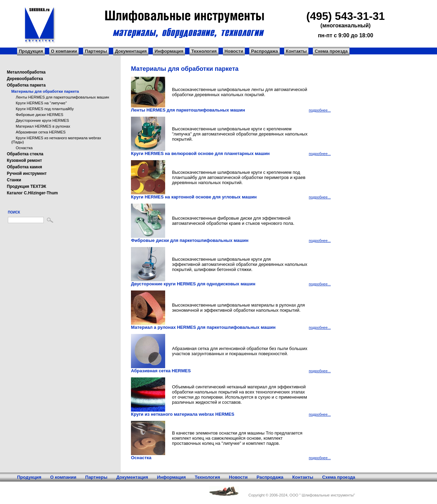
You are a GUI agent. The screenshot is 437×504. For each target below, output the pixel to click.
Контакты (296, 51)
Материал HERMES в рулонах (43, 126)
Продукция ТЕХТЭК (27, 186)
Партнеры (96, 51)
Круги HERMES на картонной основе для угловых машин (194, 197)
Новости (234, 51)
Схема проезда (331, 51)
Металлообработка (26, 72)
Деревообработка (25, 79)
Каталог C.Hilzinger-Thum (32, 193)
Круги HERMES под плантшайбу (45, 109)
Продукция (31, 51)
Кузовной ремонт (24, 160)
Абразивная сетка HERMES (41, 132)
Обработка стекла (25, 154)
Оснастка (24, 148)
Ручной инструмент (27, 173)
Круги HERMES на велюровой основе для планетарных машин (200, 153)
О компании (64, 51)
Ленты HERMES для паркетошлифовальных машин (62, 97)
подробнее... (320, 110)
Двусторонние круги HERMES (42, 120)
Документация (131, 51)
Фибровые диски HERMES (39, 115)
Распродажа (264, 51)
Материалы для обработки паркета (45, 91)
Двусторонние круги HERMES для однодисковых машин (193, 284)
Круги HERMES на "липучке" (41, 103)
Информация (169, 51)
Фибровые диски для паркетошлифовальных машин (190, 240)
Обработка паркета (26, 85)
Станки (14, 180)
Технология (204, 51)
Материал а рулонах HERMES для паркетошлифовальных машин (203, 327)
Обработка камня (24, 167)
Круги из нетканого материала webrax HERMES (183, 414)
